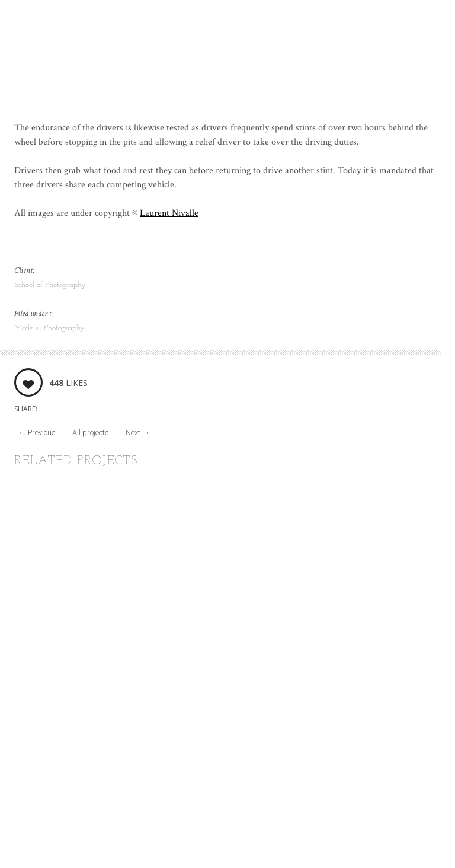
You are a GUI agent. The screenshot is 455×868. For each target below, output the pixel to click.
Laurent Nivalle (169, 213)
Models (27, 328)
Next (138, 433)
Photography (64, 328)
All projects (91, 433)
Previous (37, 433)
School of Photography (50, 285)
